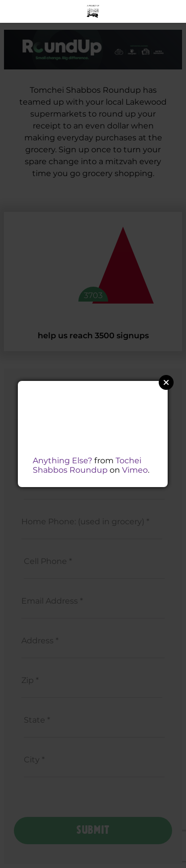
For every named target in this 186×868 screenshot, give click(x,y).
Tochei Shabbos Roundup (87, 465)
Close (166, 382)
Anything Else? (62, 461)
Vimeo (135, 470)
